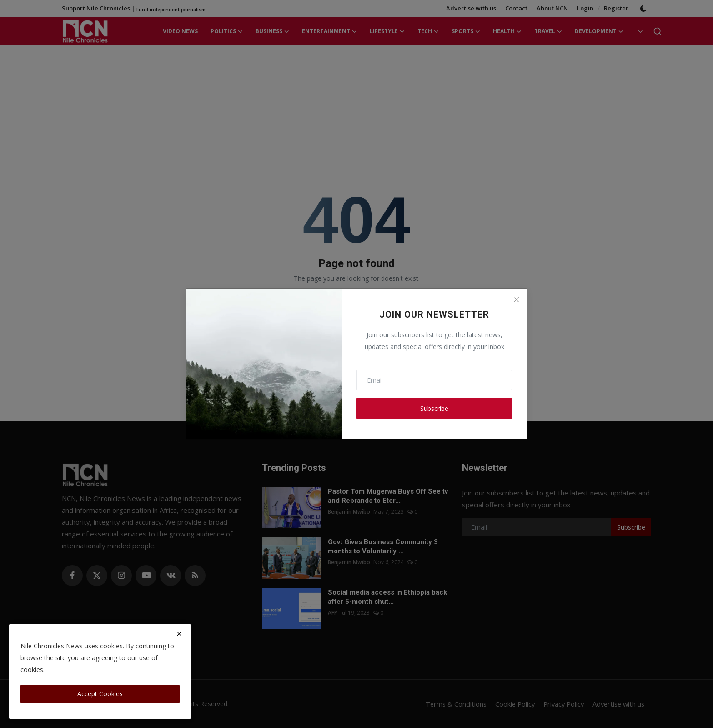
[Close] (516, 299)
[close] (179, 634)
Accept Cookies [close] (100, 694)
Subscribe (434, 408)
